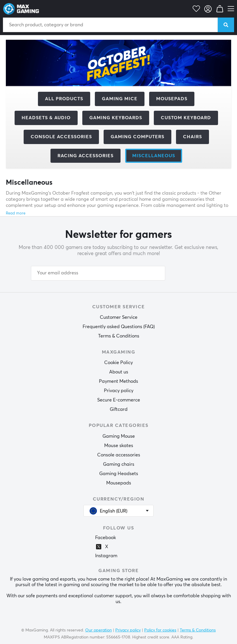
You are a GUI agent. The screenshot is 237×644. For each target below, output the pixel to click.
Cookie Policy (118, 363)
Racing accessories (86, 156)
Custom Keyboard (186, 118)
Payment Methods (118, 381)
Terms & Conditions (119, 336)
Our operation (99, 630)
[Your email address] (98, 273)
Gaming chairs (119, 464)
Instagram (106, 556)
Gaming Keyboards (116, 118)
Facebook (106, 538)
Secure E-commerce (119, 400)
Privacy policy (119, 391)
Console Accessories (61, 137)
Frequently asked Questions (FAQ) (119, 327)
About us (119, 372)
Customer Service (119, 317)
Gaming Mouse (119, 436)
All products (64, 99)
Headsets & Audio (46, 118)
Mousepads (172, 99)
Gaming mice (120, 99)
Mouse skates (119, 446)
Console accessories (119, 455)
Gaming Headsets (119, 474)
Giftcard (119, 409)
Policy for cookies (160, 630)
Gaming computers (137, 137)
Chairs (192, 137)
